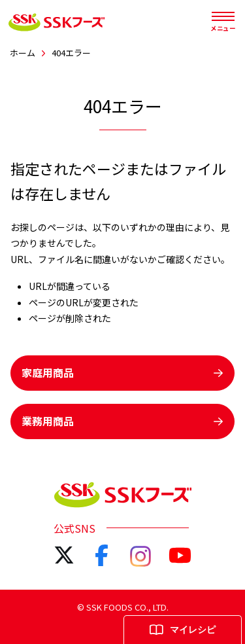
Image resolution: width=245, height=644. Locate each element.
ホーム (23, 53)
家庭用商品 (122, 372)
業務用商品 (122, 421)
